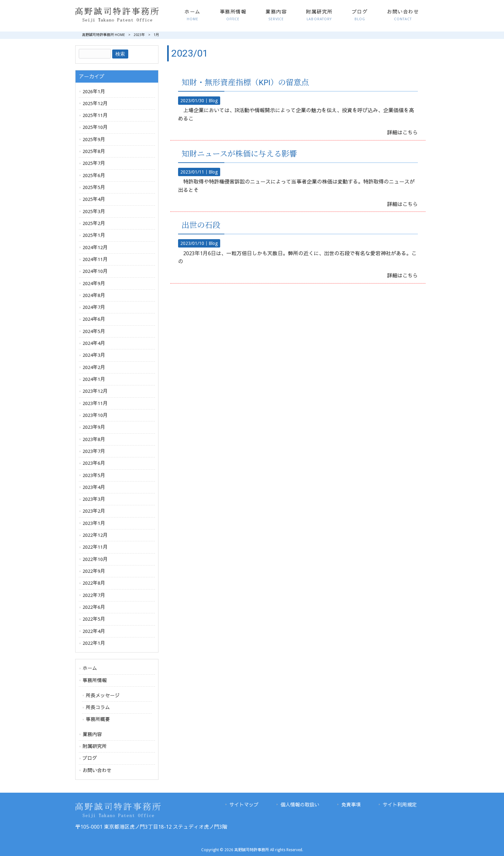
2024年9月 (94, 284)
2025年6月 (94, 176)
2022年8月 (94, 583)
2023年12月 (95, 391)
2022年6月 (94, 607)
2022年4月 (94, 631)
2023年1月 (94, 523)
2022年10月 (95, 559)
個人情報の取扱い (300, 805)
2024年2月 (94, 367)
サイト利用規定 (400, 805)
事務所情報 (95, 680)
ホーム (90, 668)
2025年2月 (94, 223)
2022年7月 (94, 595)
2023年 (139, 35)
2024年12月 (95, 248)
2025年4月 (94, 199)
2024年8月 (94, 295)
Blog (213, 101)
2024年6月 (94, 319)
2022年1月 (94, 643)
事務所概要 (98, 719)
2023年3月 (94, 499)
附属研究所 (95, 746)
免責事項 (351, 805)
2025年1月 (94, 235)
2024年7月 (94, 307)
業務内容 (92, 734)
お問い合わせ (97, 770)
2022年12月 (95, 535)
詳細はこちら (402, 133)
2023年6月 (94, 463)
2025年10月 (95, 127)
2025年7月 (94, 163)
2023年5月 (94, 475)
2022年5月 (94, 619)
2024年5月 (94, 331)
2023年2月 (94, 511)
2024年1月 (94, 379)
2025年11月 (95, 115)
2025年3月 (94, 212)
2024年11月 (95, 259)
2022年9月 (94, 571)
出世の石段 (201, 225)
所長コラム (98, 707)
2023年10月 (95, 415)
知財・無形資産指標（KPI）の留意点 (245, 83)
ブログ (90, 758)
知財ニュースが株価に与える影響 (239, 154)
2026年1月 (94, 92)
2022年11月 (95, 547)
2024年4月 (94, 343)
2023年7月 (94, 451)
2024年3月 (94, 355)
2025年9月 (94, 140)
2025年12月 (95, 104)
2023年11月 (95, 403)
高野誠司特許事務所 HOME (104, 35)
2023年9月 (94, 427)
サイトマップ (244, 805)
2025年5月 (94, 187)
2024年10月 (95, 271)
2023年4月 (94, 487)
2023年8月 (94, 439)
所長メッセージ (103, 696)
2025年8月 (94, 151)
